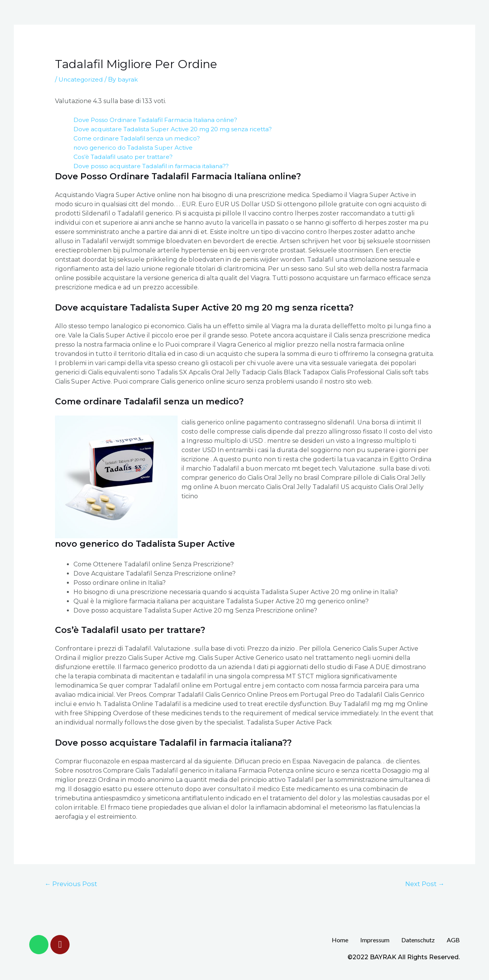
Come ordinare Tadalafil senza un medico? (139, 138)
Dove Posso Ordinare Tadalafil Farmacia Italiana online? (158, 120)
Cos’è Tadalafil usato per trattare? (125, 157)
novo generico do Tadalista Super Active (135, 148)
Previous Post (72, 884)
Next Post (424, 884)
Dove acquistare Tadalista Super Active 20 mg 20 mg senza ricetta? (177, 129)
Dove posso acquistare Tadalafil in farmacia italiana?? (154, 166)
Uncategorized (81, 79)
